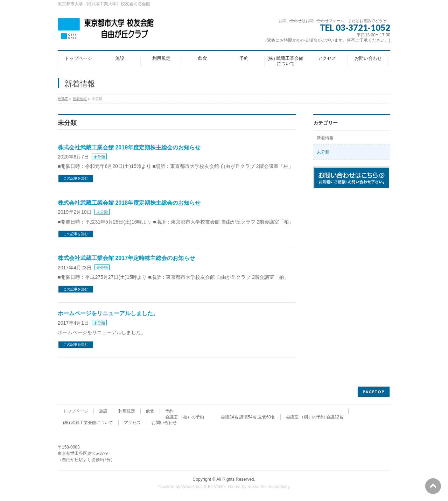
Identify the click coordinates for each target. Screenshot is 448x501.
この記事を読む (76, 178)
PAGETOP (374, 392)
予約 (169, 411)
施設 (103, 411)
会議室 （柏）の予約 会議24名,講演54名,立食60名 (220, 417)
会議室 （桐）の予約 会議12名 (315, 417)
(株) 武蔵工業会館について (88, 423)
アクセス (132, 423)
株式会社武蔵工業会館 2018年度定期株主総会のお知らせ (129, 203)
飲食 (150, 411)
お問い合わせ (164, 423)
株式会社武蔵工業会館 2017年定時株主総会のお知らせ (126, 258)
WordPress (192, 487)
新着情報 (325, 138)
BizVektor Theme (224, 487)
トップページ (76, 411)
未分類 (99, 157)
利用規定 (127, 411)
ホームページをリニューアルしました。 (108, 313)
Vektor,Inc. (258, 487)
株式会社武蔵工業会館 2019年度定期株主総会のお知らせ (129, 147)
